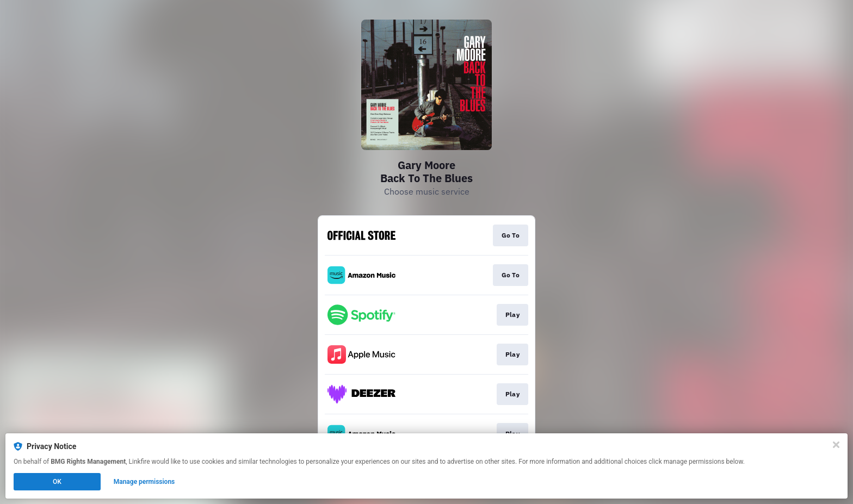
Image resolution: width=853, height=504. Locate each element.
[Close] (836, 445)
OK (57, 482)
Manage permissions (144, 482)
